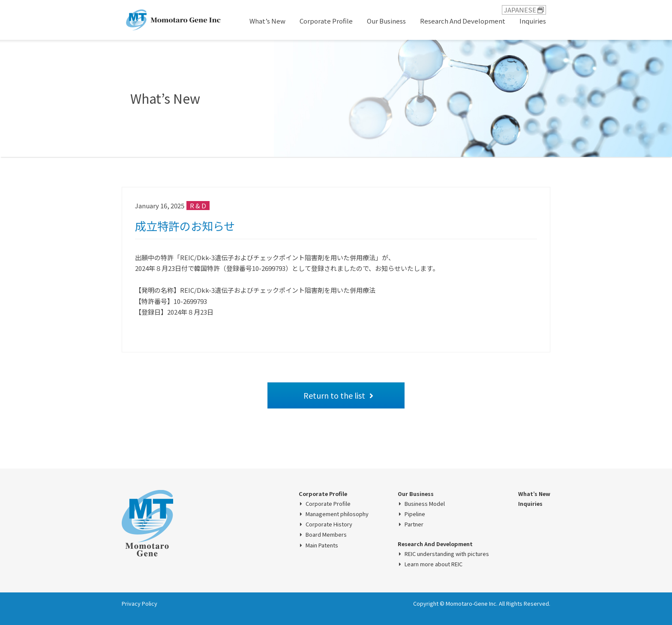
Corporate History (329, 524)
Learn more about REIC (433, 564)
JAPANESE (524, 10)
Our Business (386, 21)
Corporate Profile (326, 21)
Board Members (326, 535)
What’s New (267, 21)
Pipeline (415, 514)
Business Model (425, 504)
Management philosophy (337, 514)
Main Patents (322, 545)
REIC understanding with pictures (447, 554)
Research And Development (463, 21)
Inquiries (533, 21)
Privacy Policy (139, 603)
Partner (414, 524)
